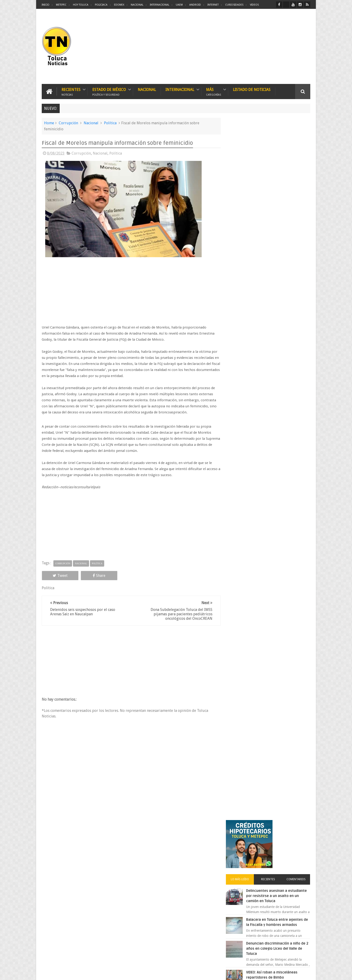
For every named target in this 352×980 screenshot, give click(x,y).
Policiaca (101, 5)
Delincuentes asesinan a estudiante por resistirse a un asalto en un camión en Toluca (275, 197)
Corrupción (68, 123)
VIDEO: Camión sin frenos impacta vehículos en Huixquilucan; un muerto (278, 326)
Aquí (306, 973)
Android (195, 5)
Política (110, 123)
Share (94, 575)
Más (214, 92)
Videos (254, 5)
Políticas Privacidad (270, 973)
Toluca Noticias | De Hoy (101, 973)
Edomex (119, 5)
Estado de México (109, 92)
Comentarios (297, 180)
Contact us (299, 831)
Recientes (71, 92)
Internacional (160, 5)
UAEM (179, 5)
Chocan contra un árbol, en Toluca (278, 398)
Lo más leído (243, 180)
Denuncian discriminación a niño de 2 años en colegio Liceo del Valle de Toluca (280, 250)
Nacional (137, 5)
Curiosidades (234, 5)
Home (49, 123)
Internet (213, 5)
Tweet (59, 575)
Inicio (46, 5)
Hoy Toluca (81, 5)
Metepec (61, 5)
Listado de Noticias (252, 90)
